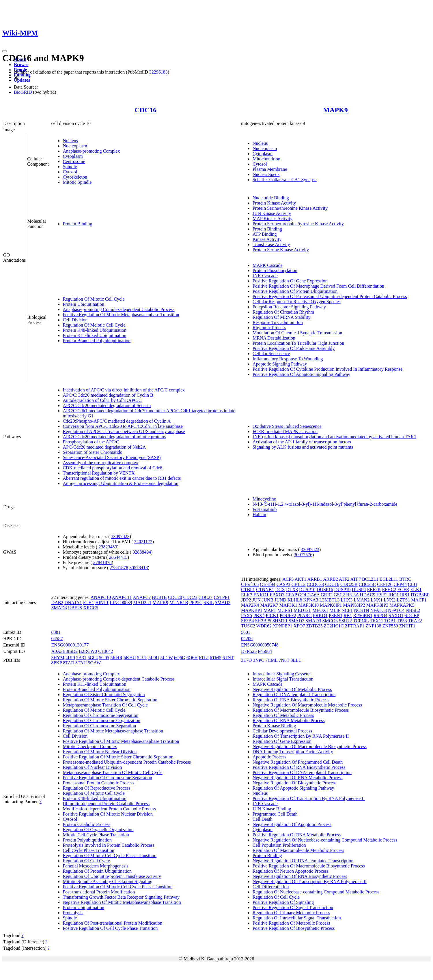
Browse (21, 64)
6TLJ (204, 658)
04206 (247, 639)
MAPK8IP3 (377, 605)
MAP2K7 (269, 605)
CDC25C (367, 584)
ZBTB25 (315, 626)
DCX (280, 590)
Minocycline (264, 499)
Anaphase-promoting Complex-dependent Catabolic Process (118, 309)
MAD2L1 (142, 603)
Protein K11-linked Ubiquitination (94, 335)
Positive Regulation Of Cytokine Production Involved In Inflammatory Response (327, 369)
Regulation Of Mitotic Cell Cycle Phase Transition (109, 856)
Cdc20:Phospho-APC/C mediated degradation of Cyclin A (117, 421)
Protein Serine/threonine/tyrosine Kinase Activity (298, 224)
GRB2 (327, 595)
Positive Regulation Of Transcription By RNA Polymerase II (309, 798)
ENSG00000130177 (70, 645)
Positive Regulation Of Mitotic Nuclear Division (108, 814)
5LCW (166, 658)
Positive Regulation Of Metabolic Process (291, 923)
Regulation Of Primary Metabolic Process (291, 913)
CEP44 (400, 584)
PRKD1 (320, 615)
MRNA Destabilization (274, 338)
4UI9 (70, 658)
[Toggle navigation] (5, 51)
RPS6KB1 (363, 615)
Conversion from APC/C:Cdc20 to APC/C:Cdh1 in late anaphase (123, 426)
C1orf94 (267, 584)
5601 (246, 632)
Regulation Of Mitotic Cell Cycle (94, 299)
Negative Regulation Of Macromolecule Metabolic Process (307, 705)
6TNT (228, 658)
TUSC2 (248, 626)
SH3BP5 (263, 621)
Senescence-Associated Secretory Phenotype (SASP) (112, 457)
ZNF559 (390, 626)
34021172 (143, 542)
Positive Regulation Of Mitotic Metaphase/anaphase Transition (121, 315)
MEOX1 (320, 610)
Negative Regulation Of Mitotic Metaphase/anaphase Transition (122, 902)
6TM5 (216, 658)
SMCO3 (330, 621)
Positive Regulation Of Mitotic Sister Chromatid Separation (118, 757)
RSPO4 (380, 615)
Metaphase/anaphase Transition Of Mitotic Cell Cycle (112, 772)
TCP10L (361, 621)
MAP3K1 (288, 605)
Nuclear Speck (266, 174)
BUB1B (159, 597)
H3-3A (352, 595)
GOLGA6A (309, 595)
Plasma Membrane (270, 169)
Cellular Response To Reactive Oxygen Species (297, 302)
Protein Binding (77, 224)
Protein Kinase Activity (274, 203)
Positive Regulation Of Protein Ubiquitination (295, 291)
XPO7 (299, 626)
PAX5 (247, 615)
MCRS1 (285, 610)
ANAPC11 (122, 597)
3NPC (259, 660)
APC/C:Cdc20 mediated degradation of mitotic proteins (114, 437)
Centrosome (74, 161)
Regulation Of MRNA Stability (281, 317)
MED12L (302, 610)
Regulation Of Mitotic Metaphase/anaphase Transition (113, 731)
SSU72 (345, 621)
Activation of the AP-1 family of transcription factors (302, 442)
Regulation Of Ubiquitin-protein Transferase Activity (112, 876)
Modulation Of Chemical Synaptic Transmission (297, 333)
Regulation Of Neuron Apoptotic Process (291, 871)
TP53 (402, 621)
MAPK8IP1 (331, 605)
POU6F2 (288, 615)
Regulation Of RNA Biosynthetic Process (291, 700)
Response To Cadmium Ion (278, 322)
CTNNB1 (265, 590)
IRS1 (405, 595)
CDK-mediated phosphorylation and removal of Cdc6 (112, 468)
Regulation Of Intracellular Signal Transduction (297, 918)
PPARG (305, 615)
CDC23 (190, 597)
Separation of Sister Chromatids (92, 452)
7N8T (284, 660)
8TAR (69, 663)
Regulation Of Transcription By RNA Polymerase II (301, 736)
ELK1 (416, 590)
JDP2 (246, 600)
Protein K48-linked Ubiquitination (94, 330)
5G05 (104, 658)
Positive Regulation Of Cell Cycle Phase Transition (110, 928)
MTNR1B (179, 603)
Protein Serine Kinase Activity (281, 250)
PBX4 (259, 615)
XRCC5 (91, 608)
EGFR (403, 590)
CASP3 (283, 584)
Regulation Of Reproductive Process (96, 788)
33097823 (120, 536)
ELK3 (247, 595)
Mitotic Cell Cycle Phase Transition (96, 835)
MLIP (335, 610)
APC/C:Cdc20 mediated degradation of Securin (107, 405)
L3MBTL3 (329, 600)
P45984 (265, 651)
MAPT (270, 610)
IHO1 (393, 595)
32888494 (142, 552)
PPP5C (196, 603)
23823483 (108, 547)
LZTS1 (403, 600)
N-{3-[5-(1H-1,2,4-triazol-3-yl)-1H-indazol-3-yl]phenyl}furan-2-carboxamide (325, 504)
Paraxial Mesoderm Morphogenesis (96, 866)
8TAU (81, 663)
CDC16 (145, 110)
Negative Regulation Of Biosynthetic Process (295, 783)
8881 (56, 632)
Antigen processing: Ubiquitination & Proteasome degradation (120, 483)
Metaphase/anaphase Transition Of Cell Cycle (105, 705)
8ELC (296, 660)
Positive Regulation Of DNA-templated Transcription (302, 772)
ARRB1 (315, 579)
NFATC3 (378, 610)
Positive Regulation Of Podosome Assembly (294, 348)
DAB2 (57, 603)
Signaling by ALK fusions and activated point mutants (303, 447)
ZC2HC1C (334, 626)
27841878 (102, 562)
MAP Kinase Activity (273, 219)
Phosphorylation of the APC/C (91, 442)
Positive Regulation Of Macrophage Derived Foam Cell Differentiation (318, 286)
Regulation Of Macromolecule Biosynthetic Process (301, 710)
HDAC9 (368, 595)
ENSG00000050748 (260, 645)
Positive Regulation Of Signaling (283, 902)
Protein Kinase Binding (274, 726)
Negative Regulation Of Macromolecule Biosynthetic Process (310, 746)
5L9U (154, 658)
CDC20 (175, 597)
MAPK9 (335, 110)
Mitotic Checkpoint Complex (90, 746)
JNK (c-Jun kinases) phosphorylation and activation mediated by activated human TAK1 (334, 437)
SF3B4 (247, 621)
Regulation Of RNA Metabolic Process (289, 721)
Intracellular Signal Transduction (283, 679)
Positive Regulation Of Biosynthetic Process (294, 928)
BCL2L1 (370, 579)
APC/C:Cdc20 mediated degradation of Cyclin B (108, 395)
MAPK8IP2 (354, 605)
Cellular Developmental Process (282, 731)
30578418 (139, 568)
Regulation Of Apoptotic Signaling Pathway (293, 788)
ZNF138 (373, 626)
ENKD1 (261, 595)
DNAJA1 (73, 603)
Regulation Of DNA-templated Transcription (294, 695)
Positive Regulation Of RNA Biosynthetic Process (299, 767)
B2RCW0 (88, 651)
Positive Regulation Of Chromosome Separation (107, 778)
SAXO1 (396, 615)
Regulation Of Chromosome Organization (101, 721)
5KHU (130, 658)
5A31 (81, 658)
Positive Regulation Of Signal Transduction (293, 907)
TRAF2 (415, 621)
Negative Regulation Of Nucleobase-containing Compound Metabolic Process (325, 840)
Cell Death (263, 819)
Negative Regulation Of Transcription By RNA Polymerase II (310, 881)
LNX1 (377, 600)
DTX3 (292, 590)
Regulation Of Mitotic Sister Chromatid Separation (110, 700)
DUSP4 (359, 590)
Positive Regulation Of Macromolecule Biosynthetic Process (309, 866)
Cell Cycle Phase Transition (88, 850)
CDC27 (206, 597)
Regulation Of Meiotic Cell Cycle (94, 325)
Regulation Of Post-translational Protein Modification (112, 923)
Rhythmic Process (269, 328)
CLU (413, 584)
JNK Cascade (265, 276)
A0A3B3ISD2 (64, 651)
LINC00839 (121, 603)
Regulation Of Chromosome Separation (99, 726)
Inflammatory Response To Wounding (288, 359)
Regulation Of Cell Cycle (86, 861)
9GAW (95, 663)
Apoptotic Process (269, 757)
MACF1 (419, 600)
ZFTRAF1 (355, 626)
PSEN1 (336, 615)
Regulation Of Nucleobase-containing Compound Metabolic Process (316, 892)
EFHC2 (389, 590)
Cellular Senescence (271, 354)
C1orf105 (250, 584)
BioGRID (23, 92)
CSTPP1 (222, 597)
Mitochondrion (266, 159)
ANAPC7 (142, 597)
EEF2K (374, 590)
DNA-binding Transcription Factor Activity (293, 752)
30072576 (303, 555)
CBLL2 (299, 584)
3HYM (58, 658)
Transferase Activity (271, 244)
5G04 (93, 658)
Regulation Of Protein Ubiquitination (97, 871)
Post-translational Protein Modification (99, 892)
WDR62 (264, 626)
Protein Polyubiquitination (87, 840)
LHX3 (347, 600)
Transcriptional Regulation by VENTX (99, 473)
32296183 (158, 72)
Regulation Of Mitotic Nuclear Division (100, 752)
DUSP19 (343, 590)
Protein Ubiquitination (83, 304)
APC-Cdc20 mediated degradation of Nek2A (104, 447)
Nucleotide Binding (271, 198)
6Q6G (180, 658)
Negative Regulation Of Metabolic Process (292, 689)
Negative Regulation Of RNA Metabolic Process (298, 778)
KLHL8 (295, 600)
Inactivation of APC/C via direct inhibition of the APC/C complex (124, 390)
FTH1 (89, 603)
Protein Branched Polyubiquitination (97, 341)
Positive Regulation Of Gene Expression (290, 281)
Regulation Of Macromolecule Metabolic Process (298, 850)
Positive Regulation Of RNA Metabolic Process (297, 835)
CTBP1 (248, 590)
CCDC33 (316, 584)
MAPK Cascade (268, 265)
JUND (280, 600)
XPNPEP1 (283, 626)
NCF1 (347, 610)
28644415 (118, 557)
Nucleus (70, 141)
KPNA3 (311, 600)
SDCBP (412, 615)
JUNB (268, 600)
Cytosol (70, 172)
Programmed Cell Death (275, 814)
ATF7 (355, 579)
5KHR (116, 658)
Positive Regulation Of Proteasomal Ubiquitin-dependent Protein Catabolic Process (330, 296)
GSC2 (339, 595)
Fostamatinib (265, 509)
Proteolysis (73, 913)
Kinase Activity (267, 239)
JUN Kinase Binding (272, 809)
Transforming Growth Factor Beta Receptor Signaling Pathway (121, 897)
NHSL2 (413, 610)
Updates (22, 80)
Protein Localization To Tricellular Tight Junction (298, 343)
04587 (57, 639)
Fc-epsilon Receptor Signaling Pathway (289, 307)
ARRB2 (331, 579)
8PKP (56, 663)
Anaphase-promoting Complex (91, 151)
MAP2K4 (250, 605)
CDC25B (349, 584)
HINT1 (102, 603)
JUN (256, 600)
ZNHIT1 (407, 626)
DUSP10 (307, 590)
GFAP (291, 595)
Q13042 (106, 651)
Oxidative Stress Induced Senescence (287, 426)
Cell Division (75, 320)
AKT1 (300, 579)
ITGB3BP (420, 595)
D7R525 (249, 651)
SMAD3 (59, 608)
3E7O (246, 660)
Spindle (70, 167)
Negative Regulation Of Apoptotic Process (292, 824)
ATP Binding (265, 234)
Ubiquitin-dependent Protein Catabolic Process (106, 804)
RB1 (348, 615)
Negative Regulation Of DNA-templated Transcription (303, 861)
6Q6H (192, 658)
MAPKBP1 (252, 610)
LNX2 (390, 600)
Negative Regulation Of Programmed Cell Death (298, 762)
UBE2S (75, 608)
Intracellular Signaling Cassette (282, 674)
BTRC (405, 579)
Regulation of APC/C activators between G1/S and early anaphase (124, 431)
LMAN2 (362, 600)
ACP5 (288, 579)
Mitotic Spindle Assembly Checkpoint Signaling (107, 881)
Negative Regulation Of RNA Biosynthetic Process (300, 876)
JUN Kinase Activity (272, 213)
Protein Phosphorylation (275, 270)
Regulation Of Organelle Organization (98, 830)
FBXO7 (277, 595)
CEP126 (385, 584)
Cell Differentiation (271, 887)
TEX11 (377, 621)
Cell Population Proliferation (279, 845)
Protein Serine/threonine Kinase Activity (290, 208)
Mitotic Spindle (77, 182)
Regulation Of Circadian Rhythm (283, 312)
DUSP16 (325, 590)
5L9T (142, 658)
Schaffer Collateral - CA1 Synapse (285, 180)
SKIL (209, 603)
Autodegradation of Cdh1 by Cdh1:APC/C (102, 400)
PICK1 (272, 615)
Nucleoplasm (75, 146)
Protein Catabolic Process (86, 824)
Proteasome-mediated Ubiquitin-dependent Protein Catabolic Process (127, 762)
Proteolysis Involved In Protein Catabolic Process (109, 845)
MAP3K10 (309, 605)
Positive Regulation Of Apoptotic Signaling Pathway (301, 374)
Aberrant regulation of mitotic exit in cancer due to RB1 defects (122, 478)
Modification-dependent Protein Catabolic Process (109, 809)
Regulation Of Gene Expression (282, 741)
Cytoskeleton (75, 177)
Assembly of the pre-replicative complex (100, 463)
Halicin (259, 515)
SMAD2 (223, 603)
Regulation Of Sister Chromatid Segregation (104, 695)
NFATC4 (396, 610)
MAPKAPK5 (402, 605)
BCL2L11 (389, 579)
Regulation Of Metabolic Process (283, 715)
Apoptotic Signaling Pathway (280, 364)
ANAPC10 (101, 597)
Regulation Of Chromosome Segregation (100, 715)
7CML (271, 660)
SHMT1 (280, 621)
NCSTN (361, 610)
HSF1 (382, 595)
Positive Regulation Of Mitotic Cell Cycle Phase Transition (117, 887)
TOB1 (390, 621)
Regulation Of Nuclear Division (92, 767)
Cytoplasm (73, 156)
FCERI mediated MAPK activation (285, 431)
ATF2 (344, 579)
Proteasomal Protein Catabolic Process (98, 783)
